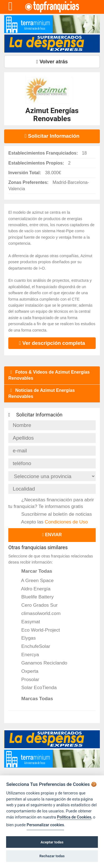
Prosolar (26, 679)
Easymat (27, 622)
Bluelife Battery (34, 597)
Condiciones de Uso (66, 522)
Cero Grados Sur (36, 605)
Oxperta (26, 671)
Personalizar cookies (45, 825)
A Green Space (34, 580)
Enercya (26, 655)
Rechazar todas (52, 856)
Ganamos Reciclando (40, 663)
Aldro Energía (32, 589)
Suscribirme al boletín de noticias (53, 514)
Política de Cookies (74, 817)
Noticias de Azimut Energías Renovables (42, 393)
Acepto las (51, 522)
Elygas (25, 638)
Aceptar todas (52, 842)
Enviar (52, 535)
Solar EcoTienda (35, 687)
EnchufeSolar (32, 646)
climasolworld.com (37, 613)
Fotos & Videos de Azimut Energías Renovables (49, 375)
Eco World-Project (37, 630)
